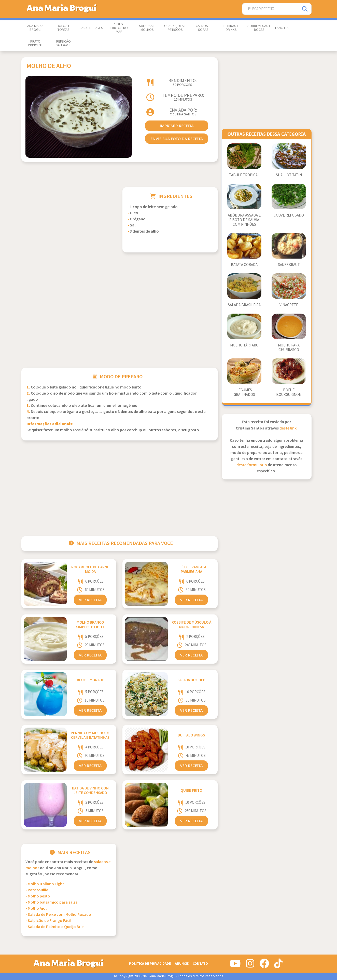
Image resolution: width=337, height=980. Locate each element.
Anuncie (182, 964)
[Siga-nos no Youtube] (235, 965)
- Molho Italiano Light (45, 884)
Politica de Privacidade (150, 964)
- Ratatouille (37, 890)
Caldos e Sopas (203, 28)
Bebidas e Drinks (231, 28)
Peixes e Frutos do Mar (119, 28)
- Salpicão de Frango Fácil (48, 921)
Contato (200, 964)
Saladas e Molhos (147, 28)
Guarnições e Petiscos (175, 28)
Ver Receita (90, 600)
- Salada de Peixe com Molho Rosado (58, 915)
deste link (288, 428)
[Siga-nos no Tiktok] (278, 965)
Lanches (282, 28)
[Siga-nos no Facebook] (264, 965)
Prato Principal (36, 43)
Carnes (85, 28)
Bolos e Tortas (63, 28)
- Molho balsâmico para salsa (52, 902)
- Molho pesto (38, 896)
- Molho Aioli (37, 909)
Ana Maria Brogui (35, 28)
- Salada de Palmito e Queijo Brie (54, 927)
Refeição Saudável (63, 43)
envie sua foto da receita (177, 139)
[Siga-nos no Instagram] (250, 965)
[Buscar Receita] (271, 9)
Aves (99, 28)
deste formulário (252, 465)
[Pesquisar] (305, 9)
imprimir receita (177, 126)
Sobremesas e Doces (259, 28)
